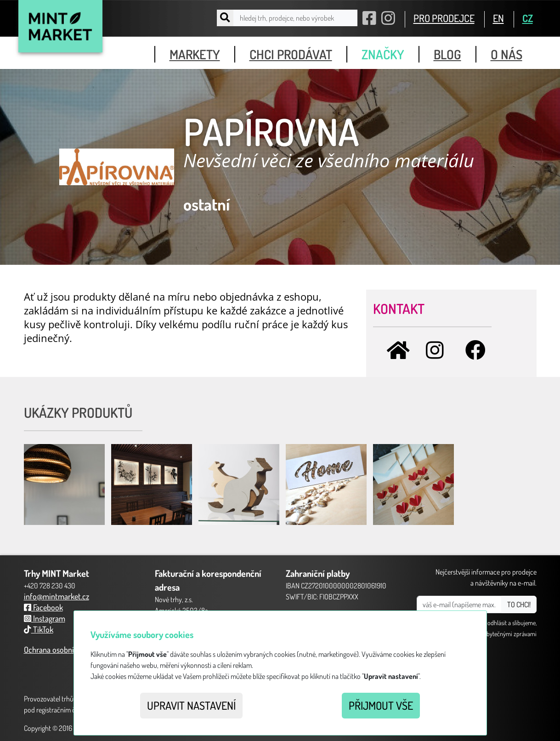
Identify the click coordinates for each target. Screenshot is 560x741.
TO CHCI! (519, 604)
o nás (506, 54)
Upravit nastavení (191, 705)
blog (447, 54)
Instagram (45, 618)
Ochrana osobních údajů (63, 650)
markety (195, 54)
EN (498, 18)
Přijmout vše (381, 705)
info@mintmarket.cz (57, 596)
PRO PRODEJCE (444, 18)
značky (383, 54)
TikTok (39, 629)
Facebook (43, 607)
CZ (528, 18)
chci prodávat (291, 54)
